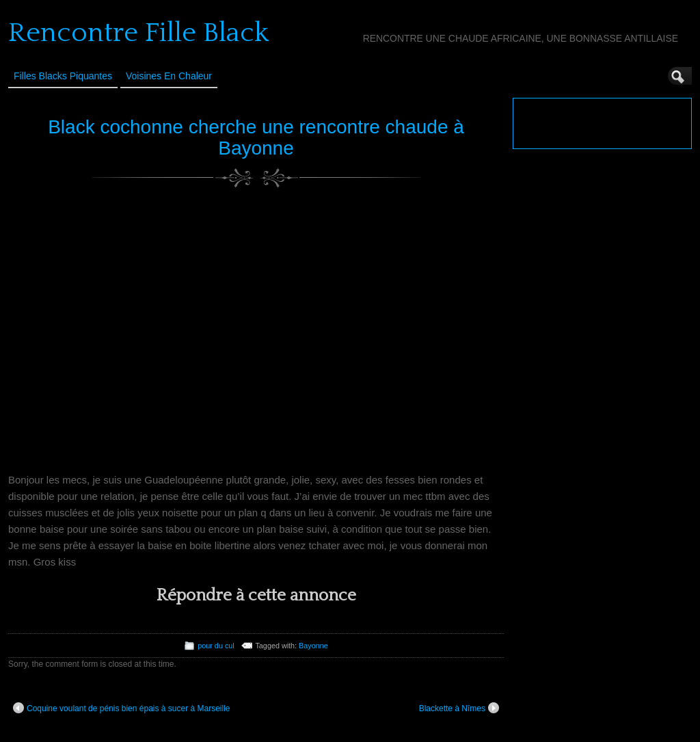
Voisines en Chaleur (169, 76)
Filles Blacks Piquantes (63, 76)
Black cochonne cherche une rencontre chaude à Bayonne (256, 137)
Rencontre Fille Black (138, 33)
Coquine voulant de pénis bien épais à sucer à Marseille (122, 708)
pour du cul (216, 646)
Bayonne (313, 646)
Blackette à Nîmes (459, 708)
